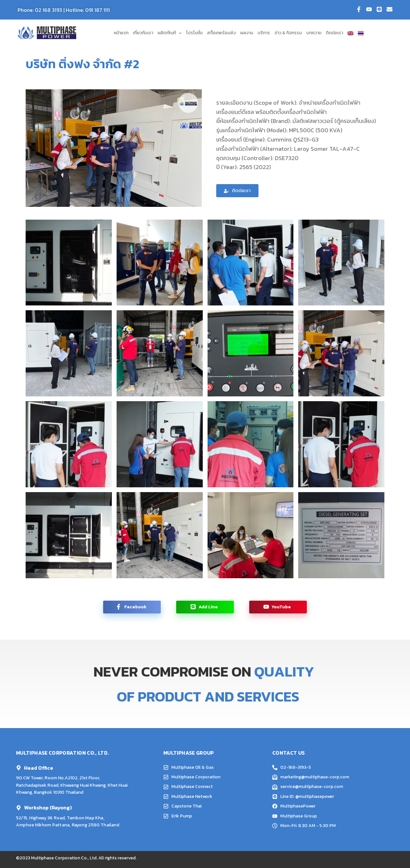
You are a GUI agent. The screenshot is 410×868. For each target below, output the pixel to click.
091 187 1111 (98, 10)
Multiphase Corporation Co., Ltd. (64, 858)
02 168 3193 (49, 10)
